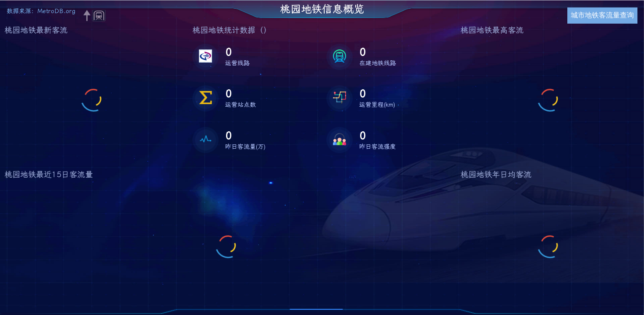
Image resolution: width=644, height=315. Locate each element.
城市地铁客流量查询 (602, 15)
